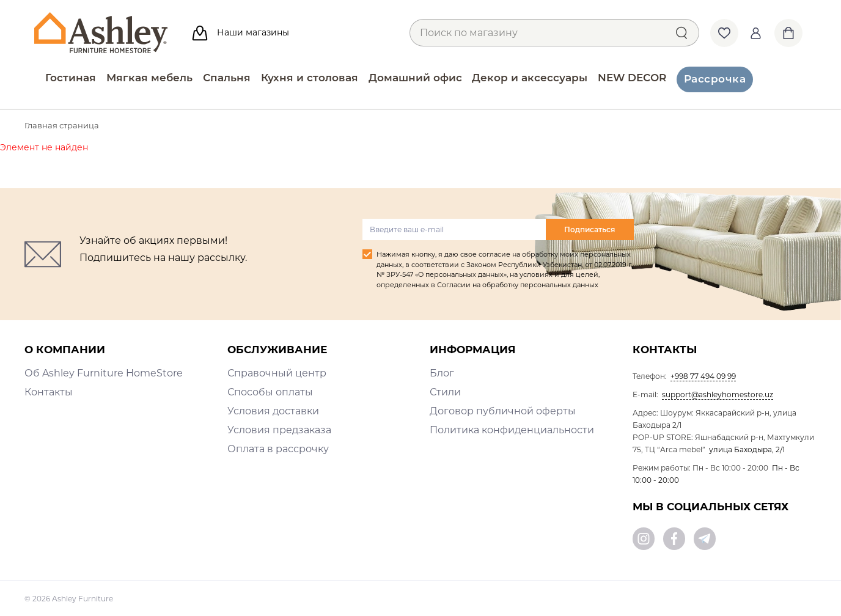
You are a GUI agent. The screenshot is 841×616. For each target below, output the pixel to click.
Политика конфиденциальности (512, 430)
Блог (442, 373)
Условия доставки (273, 411)
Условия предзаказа (279, 430)
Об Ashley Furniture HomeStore (104, 373)
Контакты (49, 392)
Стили (445, 392)
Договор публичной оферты (503, 411)
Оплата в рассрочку (278, 449)
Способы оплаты (270, 392)
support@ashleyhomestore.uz (718, 394)
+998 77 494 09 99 (703, 376)
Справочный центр (277, 373)
